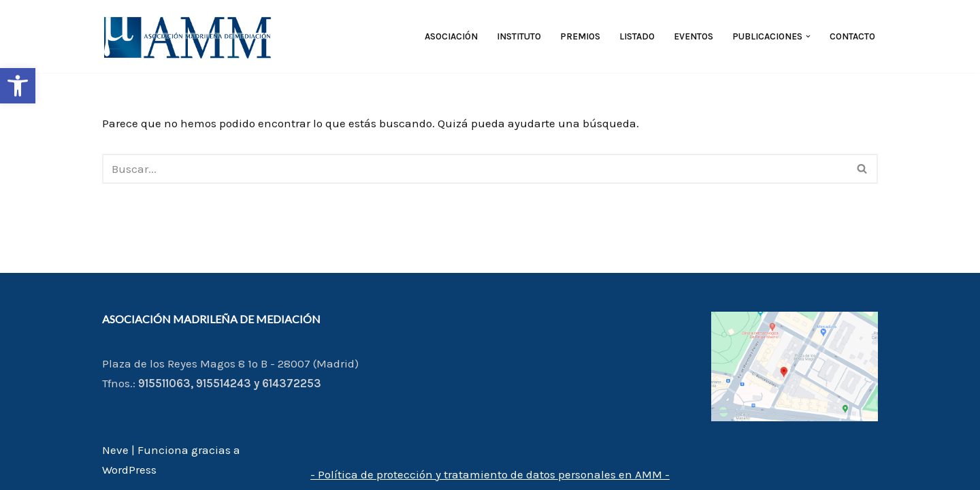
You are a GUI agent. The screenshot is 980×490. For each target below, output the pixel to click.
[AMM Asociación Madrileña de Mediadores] (191, 36)
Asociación (451, 36)
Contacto (852, 36)
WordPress (129, 470)
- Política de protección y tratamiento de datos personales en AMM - (490, 474)
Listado (637, 36)
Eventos (693, 36)
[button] (18, 86)
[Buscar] (475, 169)
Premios (580, 36)
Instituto (519, 36)
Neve (115, 450)
